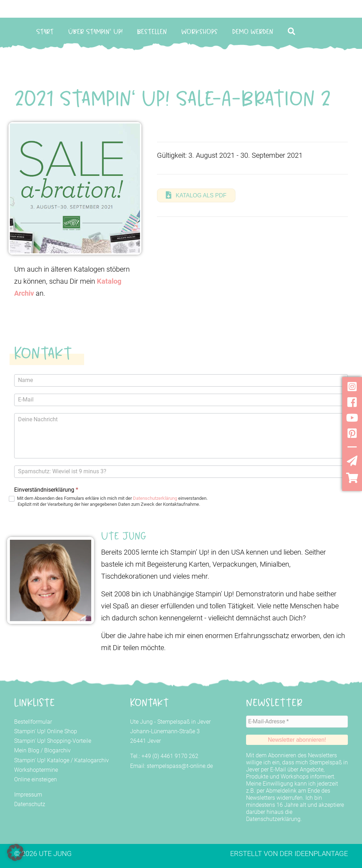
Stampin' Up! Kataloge (42, 760)
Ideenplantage (321, 853)
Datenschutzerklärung (155, 498)
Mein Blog (27, 750)
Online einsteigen (36, 779)
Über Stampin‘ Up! (95, 31)
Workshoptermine (36, 770)
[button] (293, 31)
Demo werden (253, 31)
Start (45, 31)
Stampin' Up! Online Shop (46, 731)
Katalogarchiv (92, 760)
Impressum (28, 795)
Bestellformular (33, 722)
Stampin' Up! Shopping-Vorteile (53, 741)
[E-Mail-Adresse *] (297, 721)
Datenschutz (30, 804)
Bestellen (152, 31)
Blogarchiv (57, 750)
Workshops (200, 31)
